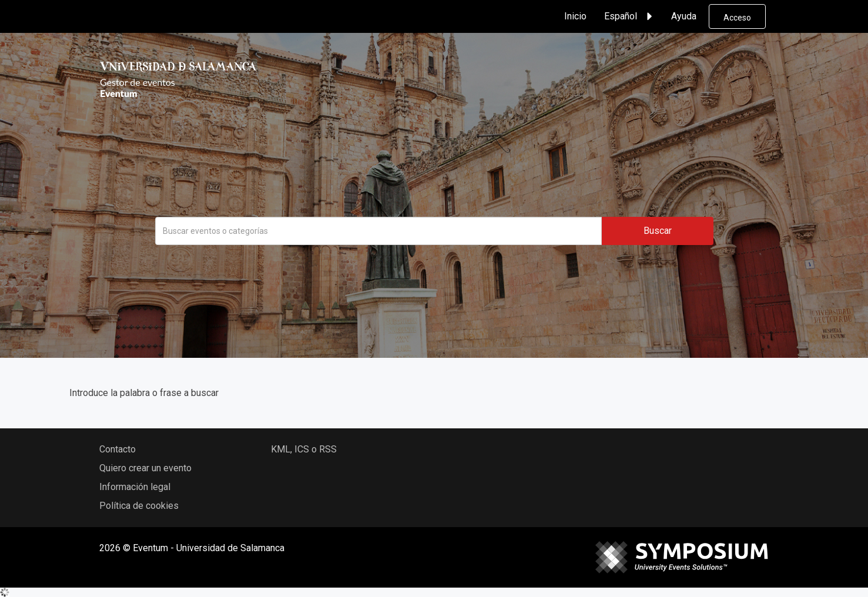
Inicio (575, 16)
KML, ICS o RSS (304, 449)
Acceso (737, 18)
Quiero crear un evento (145, 468)
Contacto (118, 449)
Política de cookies (139, 506)
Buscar (658, 231)
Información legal (135, 487)
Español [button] (630, 16)
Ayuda (684, 16)
